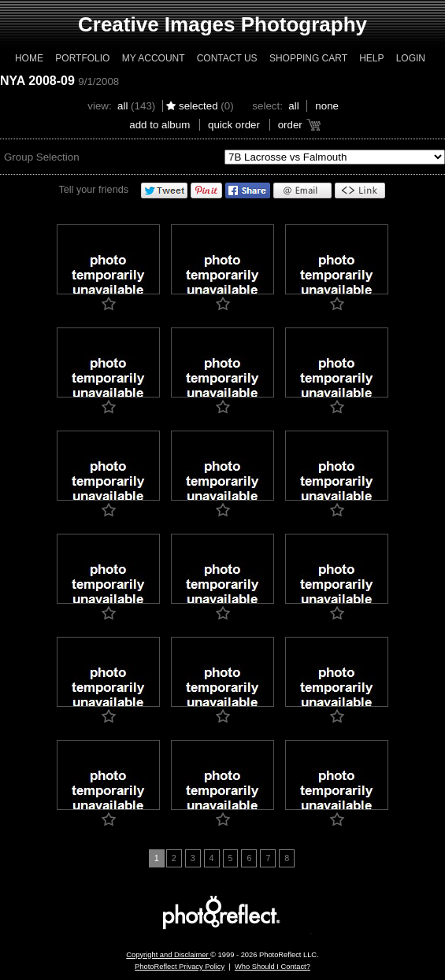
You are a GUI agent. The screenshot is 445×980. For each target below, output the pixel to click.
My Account (154, 58)
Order (290, 125)
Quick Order (234, 125)
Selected (198, 106)
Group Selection (42, 157)
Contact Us (227, 58)
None (327, 106)
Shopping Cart (308, 58)
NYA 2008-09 (37, 81)
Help (371, 58)
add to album (159, 125)
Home (29, 58)
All (122, 106)
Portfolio (82, 58)
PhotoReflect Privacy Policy (180, 967)
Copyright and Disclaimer (168, 955)
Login (411, 58)
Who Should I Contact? (273, 967)
